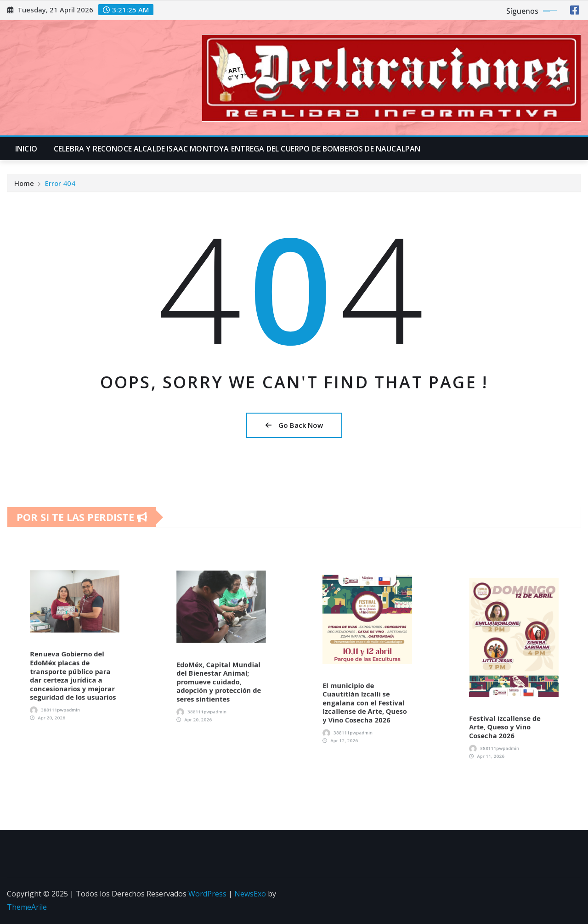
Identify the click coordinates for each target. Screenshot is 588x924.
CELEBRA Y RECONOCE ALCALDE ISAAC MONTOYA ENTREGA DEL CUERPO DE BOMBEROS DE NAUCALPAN (237, 149)
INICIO (26, 149)
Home (24, 186)
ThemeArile (27, 907)
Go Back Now (294, 425)
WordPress (207, 894)
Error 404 (60, 186)
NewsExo (250, 894)
